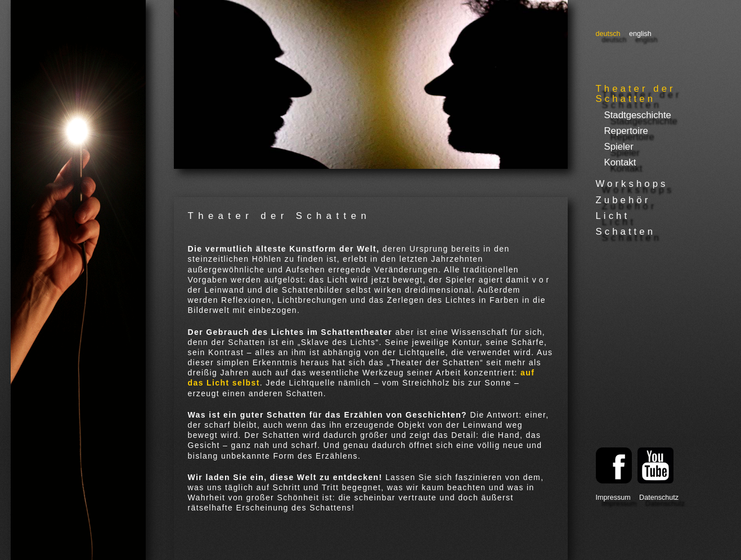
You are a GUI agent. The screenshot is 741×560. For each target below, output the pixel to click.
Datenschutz (659, 498)
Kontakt (620, 162)
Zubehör (623, 200)
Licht (613, 216)
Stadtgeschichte (638, 115)
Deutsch (608, 34)
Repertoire (626, 131)
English (640, 34)
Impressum (613, 498)
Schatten (626, 232)
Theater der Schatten (636, 94)
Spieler (619, 147)
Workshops (632, 184)
